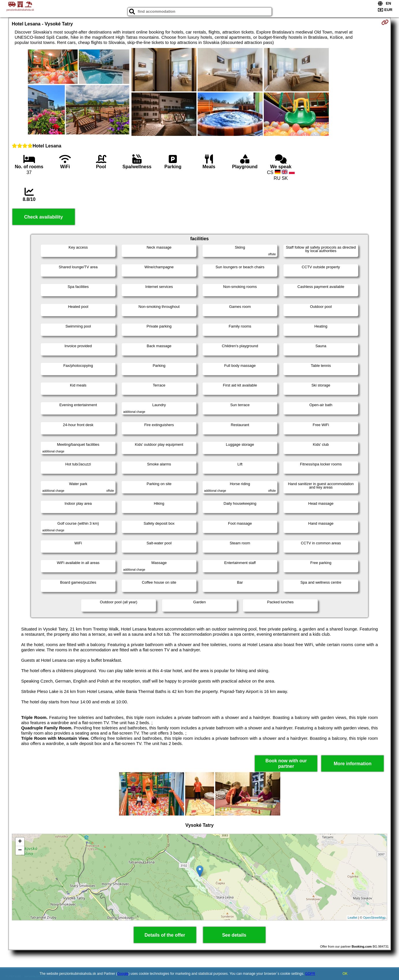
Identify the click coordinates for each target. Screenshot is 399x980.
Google (123, 974)
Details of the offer (165, 935)
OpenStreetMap (374, 918)
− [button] (20, 850)
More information (353, 764)
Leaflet (353, 918)
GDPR (310, 974)
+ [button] (20, 842)
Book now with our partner (286, 763)
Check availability (43, 217)
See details (234, 935)
